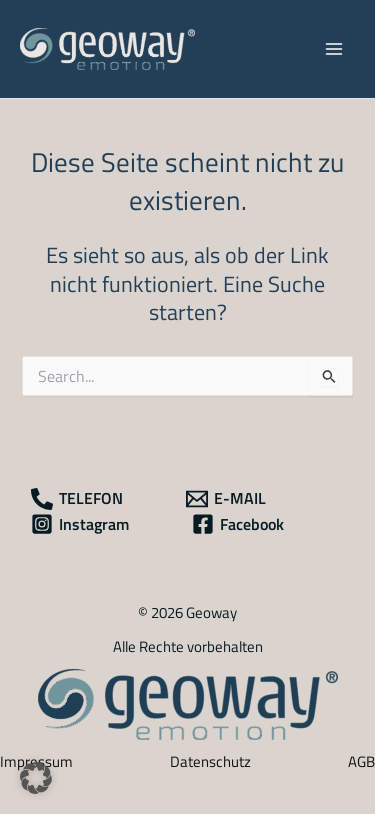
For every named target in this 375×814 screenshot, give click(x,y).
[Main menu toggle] (334, 49)
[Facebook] (237, 524)
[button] (36, 778)
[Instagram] (80, 524)
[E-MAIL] (225, 499)
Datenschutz (210, 761)
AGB (361, 761)
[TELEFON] (77, 499)
